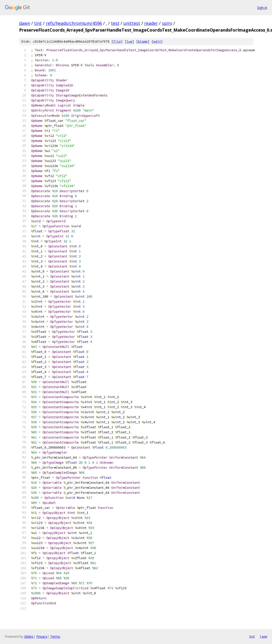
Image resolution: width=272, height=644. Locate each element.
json (263, 636)
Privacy (42, 636)
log (129, 42)
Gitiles (29, 636)
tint (38, 23)
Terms (55, 636)
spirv (167, 23)
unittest (132, 23)
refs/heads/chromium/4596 (74, 23)
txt (252, 636)
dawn (25, 23)
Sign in (262, 8)
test (115, 23)
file (117, 42)
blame (143, 42)
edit (157, 42)
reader (151, 23)
